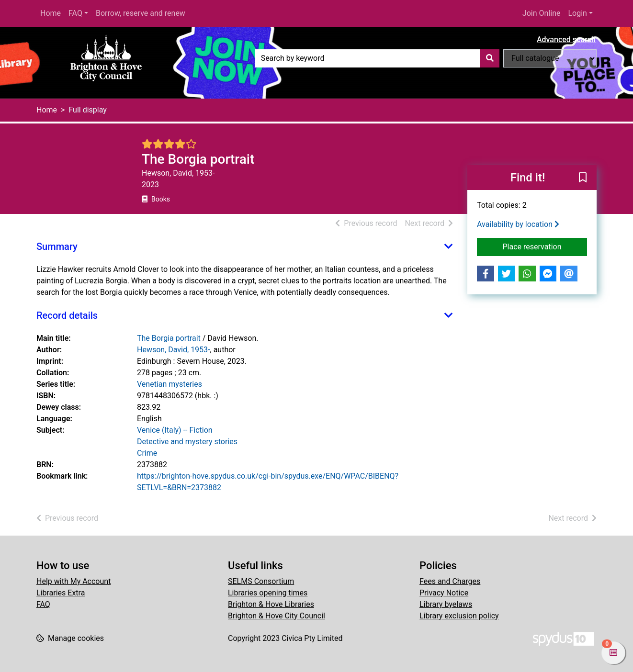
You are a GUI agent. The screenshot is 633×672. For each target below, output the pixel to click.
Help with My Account (73, 581)
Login (577, 13)
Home (51, 13)
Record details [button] (67, 315)
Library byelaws (446, 604)
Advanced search (566, 39)
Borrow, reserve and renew (141, 13)
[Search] (490, 58)
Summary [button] (57, 246)
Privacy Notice (444, 593)
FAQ (75, 13)
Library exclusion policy (459, 616)
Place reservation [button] (545, 246)
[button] (583, 178)
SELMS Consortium (261, 581)
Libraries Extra (61, 593)
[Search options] (550, 58)
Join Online (542, 13)
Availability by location (518, 224)
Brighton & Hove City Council (277, 616)
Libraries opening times (268, 593)
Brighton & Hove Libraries (271, 604)
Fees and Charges (450, 581)
